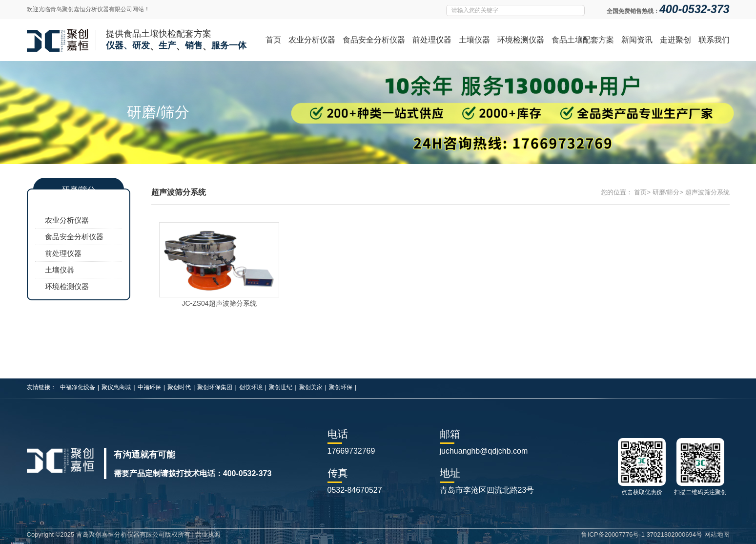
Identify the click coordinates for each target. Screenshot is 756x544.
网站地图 (717, 534)
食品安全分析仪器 (374, 40)
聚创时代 (179, 387)
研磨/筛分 (666, 192)
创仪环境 (251, 387)
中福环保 (149, 387)
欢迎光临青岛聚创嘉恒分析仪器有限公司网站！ (88, 9)
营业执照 (208, 534)
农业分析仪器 (312, 40)
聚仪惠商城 (116, 387)
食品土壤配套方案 (583, 40)
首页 (273, 40)
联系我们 (714, 40)
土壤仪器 (474, 40)
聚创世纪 (281, 387)
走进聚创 (675, 40)
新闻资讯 (637, 40)
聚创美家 (311, 387)
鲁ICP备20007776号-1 (613, 534)
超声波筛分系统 (707, 192)
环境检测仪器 (521, 40)
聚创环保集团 (215, 387)
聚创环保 (341, 387)
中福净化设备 (78, 387)
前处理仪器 (432, 40)
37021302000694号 (674, 534)
